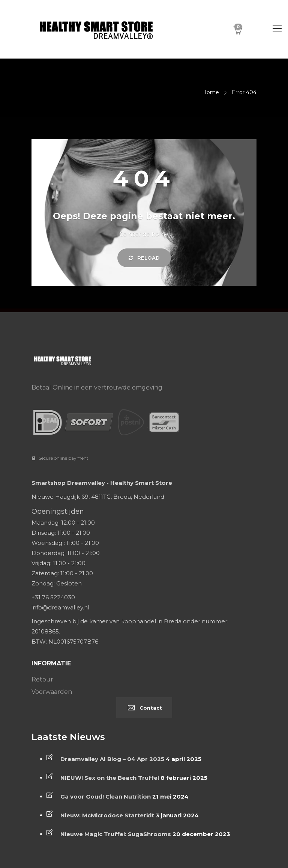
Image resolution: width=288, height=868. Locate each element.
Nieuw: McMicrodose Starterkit (107, 815)
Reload (144, 258)
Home (211, 92)
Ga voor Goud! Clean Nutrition (106, 797)
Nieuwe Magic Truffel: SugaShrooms (116, 834)
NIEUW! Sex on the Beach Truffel (110, 778)
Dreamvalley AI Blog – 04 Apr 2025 (112, 759)
